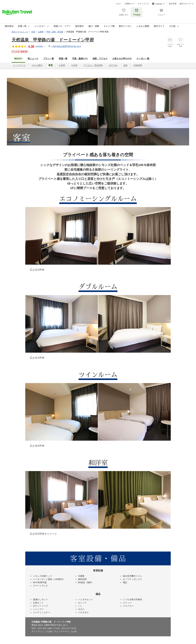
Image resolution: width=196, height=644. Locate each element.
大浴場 (74, 65)
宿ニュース (33, 59)
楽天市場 (173, 4)
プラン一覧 (49, 59)
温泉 (125, 65)
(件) (40, 46)
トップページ (19, 65)
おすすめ (113, 65)
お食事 (62, 65)
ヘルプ (118, 4)
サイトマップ (143, 4)
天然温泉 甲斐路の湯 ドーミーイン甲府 (53, 40)
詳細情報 (138, 65)
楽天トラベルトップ (20, 32)
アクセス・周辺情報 (93, 65)
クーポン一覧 (143, 59)
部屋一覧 (63, 59)
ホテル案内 (37, 65)
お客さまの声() (122, 59)
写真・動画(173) (80, 59)
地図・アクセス (100, 59)
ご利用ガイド (129, 4)
